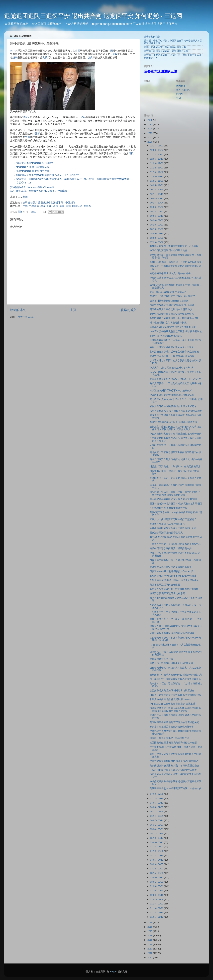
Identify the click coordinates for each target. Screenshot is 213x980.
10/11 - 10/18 (157, 194)
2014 (150, 944)
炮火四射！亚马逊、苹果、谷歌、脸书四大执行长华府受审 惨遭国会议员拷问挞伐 (175, 493)
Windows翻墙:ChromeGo (42, 187)
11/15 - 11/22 (157, 172)
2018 (150, 927)
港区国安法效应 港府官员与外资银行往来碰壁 (173, 743)
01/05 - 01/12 (157, 917)
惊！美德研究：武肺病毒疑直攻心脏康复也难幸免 (175, 679)
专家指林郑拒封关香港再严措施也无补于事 (172, 727)
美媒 (115, 54)
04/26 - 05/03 (157, 847)
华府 (83, 117)
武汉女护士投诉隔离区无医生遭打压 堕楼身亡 (173, 519)
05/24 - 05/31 (157, 829)
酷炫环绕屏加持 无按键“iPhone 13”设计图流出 (173, 576)
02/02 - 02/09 (157, 899)
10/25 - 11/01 (157, 185)
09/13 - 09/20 (157, 212)
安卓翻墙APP (18, 187)
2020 (150, 142)
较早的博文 (129, 310)
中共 (25, 206)
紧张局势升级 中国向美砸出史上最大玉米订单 (173, 406)
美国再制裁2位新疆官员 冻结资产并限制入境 (173, 327)
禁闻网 (180, 94)
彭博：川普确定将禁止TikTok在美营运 (169, 301)
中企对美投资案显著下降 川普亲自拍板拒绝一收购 (176, 434)
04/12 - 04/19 (157, 855)
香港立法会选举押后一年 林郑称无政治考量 (172, 356)
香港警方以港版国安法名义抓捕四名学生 (171, 567)
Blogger (113, 972)
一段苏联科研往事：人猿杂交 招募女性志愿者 (173, 770)
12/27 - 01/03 (157, 146)
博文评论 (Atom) (26, 317)
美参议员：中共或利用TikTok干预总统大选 (171, 663)
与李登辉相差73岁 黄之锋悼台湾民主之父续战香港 (176, 411)
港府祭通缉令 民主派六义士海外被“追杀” (170, 273)
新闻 (25, 197)
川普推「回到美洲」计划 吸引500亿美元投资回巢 (175, 467)
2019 (150, 922)
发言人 (26, 117)
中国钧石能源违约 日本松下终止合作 (169, 250)
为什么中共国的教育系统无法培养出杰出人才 (173, 528)
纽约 (15, 58)
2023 (150, 133)
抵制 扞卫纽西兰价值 (33, 171)
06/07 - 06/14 (157, 820)
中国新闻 (70, 203)
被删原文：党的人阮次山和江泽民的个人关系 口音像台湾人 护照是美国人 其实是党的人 (176, 428)
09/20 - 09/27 (157, 207)
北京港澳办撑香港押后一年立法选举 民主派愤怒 (174, 352)
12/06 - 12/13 (157, 159)
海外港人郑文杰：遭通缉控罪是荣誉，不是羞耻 (174, 246)
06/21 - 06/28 (157, 812)
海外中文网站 (183, 90)
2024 (150, 129)
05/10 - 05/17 (157, 838)
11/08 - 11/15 (157, 176)
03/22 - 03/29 (157, 869)
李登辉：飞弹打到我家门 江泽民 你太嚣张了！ (174, 296)
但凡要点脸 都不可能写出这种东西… (168, 593)
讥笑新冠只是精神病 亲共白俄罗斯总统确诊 (172, 633)
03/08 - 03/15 (157, 877)
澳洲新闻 (181, 86)
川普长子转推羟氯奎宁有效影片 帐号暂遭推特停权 (176, 695)
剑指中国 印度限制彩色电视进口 (166, 336)
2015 (150, 940)
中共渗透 (34, 206)
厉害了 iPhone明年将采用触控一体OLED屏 (172, 571)
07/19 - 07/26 (157, 794)
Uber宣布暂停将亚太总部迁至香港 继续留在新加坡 (176, 331)
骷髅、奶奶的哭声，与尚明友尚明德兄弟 (165, 47)
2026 (150, 120)
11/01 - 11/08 (157, 181)
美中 (13, 51)
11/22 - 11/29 (157, 168)
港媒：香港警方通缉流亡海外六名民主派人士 (173, 347)
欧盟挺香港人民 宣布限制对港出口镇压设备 (172, 691)
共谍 (45, 58)
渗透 (56, 206)
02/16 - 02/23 (157, 891)
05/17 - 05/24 (157, 833)
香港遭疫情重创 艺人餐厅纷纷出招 (168, 524)
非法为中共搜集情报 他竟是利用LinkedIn (170, 699)
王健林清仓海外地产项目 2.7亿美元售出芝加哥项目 (176, 504)
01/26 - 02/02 (157, 904)
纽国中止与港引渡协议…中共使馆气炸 (169, 738)
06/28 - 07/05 (157, 807)
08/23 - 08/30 (157, 225)
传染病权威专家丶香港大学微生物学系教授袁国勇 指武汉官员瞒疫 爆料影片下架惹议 (175, 710)
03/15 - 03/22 (157, 873)
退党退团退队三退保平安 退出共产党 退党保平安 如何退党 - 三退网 (93, 16)
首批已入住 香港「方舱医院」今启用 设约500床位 (175, 262)
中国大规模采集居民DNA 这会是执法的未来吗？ (174, 761)
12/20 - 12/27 (157, 150)
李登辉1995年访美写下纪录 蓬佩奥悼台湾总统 (173, 422)
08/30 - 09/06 (157, 220)
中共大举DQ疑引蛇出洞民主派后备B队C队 (171, 368)
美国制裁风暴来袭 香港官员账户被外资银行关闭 (174, 722)
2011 (150, 958)
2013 (150, 949)
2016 (150, 936)
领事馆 (87, 206)
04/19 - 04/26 (157, 851)
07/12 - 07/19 (157, 798)
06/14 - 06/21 (157, 816)
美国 (78, 51)
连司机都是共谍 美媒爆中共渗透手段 (43, 203)
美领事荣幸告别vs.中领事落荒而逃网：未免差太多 (175, 788)
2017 (150, 931)
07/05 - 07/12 (157, 803)
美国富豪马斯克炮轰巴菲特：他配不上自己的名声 (175, 379)
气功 (178, 98)
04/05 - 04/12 (157, 860)
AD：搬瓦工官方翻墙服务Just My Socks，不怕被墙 (39, 191)
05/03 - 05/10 (157, 842)
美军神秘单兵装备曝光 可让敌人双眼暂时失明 (173, 499)
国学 (38, 134)
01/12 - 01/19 (157, 913)
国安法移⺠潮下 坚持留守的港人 (166, 533)
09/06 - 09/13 (157, 216)
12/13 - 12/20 (157, 155)
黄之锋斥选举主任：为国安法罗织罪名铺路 (172, 314)
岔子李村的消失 (152, 37)
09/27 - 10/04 (157, 203)
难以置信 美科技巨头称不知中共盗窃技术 (171, 391)
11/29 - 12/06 (157, 163)
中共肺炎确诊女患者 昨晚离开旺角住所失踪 (172, 395)
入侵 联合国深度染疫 (33, 167)
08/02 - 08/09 (157, 238)
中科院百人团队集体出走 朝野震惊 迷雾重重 (172, 704)
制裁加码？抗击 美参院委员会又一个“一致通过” (47, 175)
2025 (150, 124)
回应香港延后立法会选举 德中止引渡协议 (171, 309)
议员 (90, 58)
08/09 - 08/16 (157, 233)
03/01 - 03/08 (157, 882)
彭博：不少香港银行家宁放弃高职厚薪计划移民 (174, 589)
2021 (150, 138)
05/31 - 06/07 (157, 825)
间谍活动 (77, 206)
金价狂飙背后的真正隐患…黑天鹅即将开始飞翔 (174, 318)
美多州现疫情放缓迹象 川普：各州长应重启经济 (174, 766)
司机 (131, 153)
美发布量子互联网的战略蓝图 (165, 585)
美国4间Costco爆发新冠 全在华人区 (168, 292)
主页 (73, 310)
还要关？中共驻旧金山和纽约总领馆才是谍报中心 (175, 544)
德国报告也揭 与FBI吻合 (35, 163)
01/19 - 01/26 (157, 908)
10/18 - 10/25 (157, 190)
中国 (110, 51)
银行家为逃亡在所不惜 (161, 659)
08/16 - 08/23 (157, 229)
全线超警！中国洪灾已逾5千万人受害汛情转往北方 (176, 675)
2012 (150, 953)
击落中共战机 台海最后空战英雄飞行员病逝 (172, 305)
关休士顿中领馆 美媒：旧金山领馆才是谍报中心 (174, 580)
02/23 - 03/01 (157, 886)
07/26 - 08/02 (157, 242)
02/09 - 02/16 (157, 895)
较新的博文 (18, 310)
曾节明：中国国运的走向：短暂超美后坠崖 (166, 51)
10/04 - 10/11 (157, 198)
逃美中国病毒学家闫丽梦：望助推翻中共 (171, 548)
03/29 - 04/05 (157, 864)
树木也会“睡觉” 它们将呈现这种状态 (168, 323)
